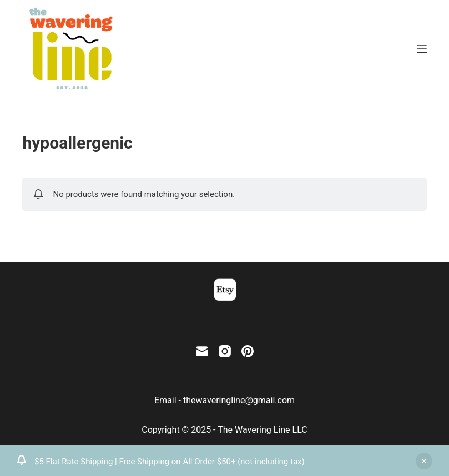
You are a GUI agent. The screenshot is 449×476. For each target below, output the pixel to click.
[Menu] (422, 49)
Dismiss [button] (424, 461)
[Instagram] (225, 351)
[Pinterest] (248, 351)
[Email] (202, 351)
